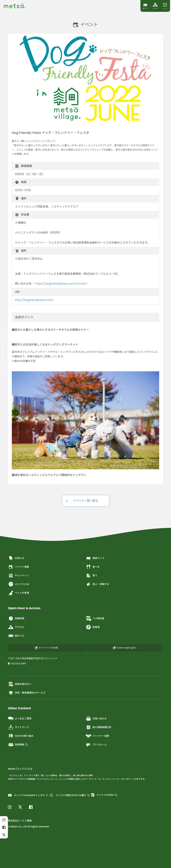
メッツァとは (18, 584)
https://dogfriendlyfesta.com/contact (61, 284)
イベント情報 (18, 567)
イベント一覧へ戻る (86, 501)
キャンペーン (18, 576)
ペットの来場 (18, 593)
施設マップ (95, 558)
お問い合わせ (96, 719)
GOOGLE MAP (17, 664)
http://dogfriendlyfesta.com (34, 300)
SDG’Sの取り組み (21, 736)
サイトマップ (18, 727)
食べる (93, 567)
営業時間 (16, 618)
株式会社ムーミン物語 (20, 821)
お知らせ (16, 558)
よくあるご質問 (20, 719)
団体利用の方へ (20, 684)
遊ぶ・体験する (97, 584)
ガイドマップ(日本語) (46, 648)
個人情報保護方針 (99, 727)
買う (91, 576)
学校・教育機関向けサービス (27, 693)
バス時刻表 (95, 618)
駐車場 (93, 627)
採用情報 (18, 745)
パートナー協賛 (97, 736)
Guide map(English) (125, 648)
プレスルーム (96, 745)
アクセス (16, 627)
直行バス (16, 636)
